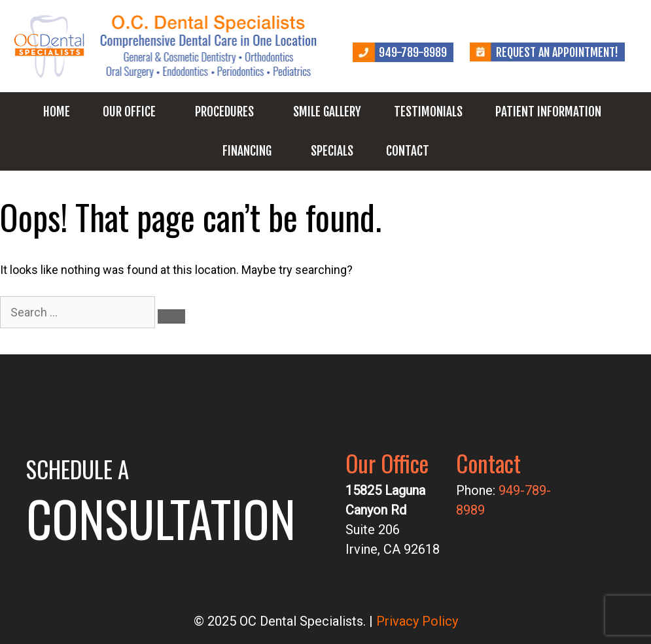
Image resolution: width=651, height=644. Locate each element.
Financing (247, 151)
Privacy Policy (417, 621)
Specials (332, 151)
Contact (408, 151)
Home (57, 112)
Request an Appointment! (557, 52)
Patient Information (548, 112)
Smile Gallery (327, 112)
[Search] (171, 316)
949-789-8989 (413, 52)
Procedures (224, 112)
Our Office (129, 112)
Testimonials (428, 112)
